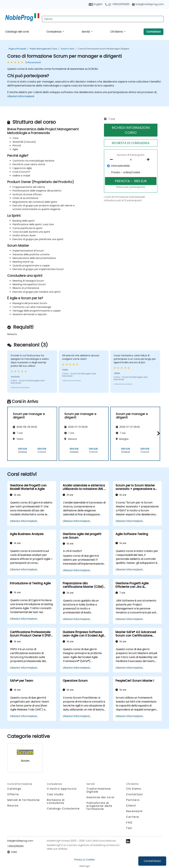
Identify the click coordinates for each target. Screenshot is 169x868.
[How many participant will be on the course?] (131, 160)
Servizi (86, 32)
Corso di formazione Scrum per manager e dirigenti (103, 49)
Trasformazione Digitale (99, 790)
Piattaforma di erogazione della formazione (99, 806)
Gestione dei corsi (100, 797)
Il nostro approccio (62, 789)
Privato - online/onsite (126, 172)
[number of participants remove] (112, 160)
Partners (133, 800)
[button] (158, 433)
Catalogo (14, 789)
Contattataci (152, 861)
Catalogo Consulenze (63, 809)
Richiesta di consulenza (56, 802)
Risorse (13, 806)
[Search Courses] (103, 19)
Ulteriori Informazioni (21, 96)
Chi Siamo (117, 32)
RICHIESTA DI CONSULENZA (131, 143)
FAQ (129, 822)
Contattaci (153, 32)
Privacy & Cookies (84, 860)
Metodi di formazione (24, 800)
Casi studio (55, 794)
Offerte (13, 794)
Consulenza (54, 32)
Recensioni (134, 811)
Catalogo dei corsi (17, 32)
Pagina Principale (17, 49)
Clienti (131, 806)
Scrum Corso (68, 49)
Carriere (133, 817)
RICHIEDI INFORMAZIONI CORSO (131, 130)
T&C (129, 828)
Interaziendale (120, 166)
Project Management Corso (43, 49)
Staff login (85, 866)
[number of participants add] (149, 160)
